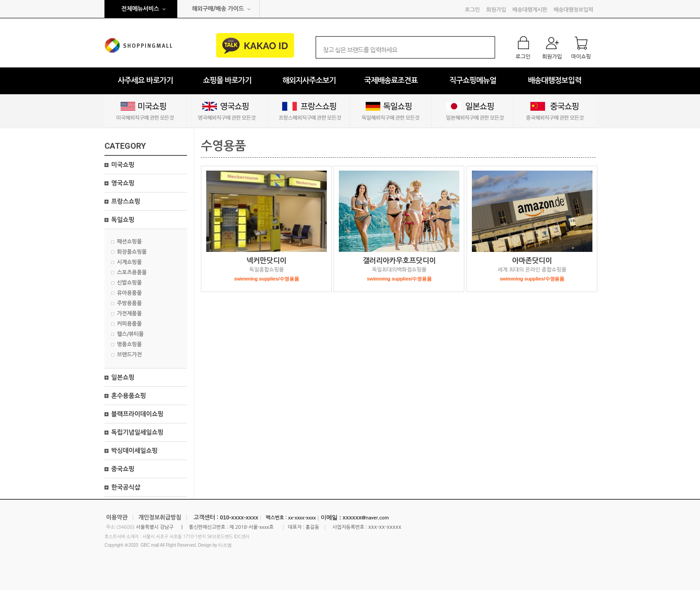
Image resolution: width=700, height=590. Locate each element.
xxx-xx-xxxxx (385, 527)
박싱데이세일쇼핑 (134, 451)
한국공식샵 (126, 487)
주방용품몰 (129, 303)
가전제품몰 (129, 314)
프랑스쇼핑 (126, 201)
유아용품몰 (129, 293)
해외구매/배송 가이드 (218, 9)
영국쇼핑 (123, 183)
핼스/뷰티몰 (130, 334)
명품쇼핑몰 (129, 344)
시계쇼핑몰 (129, 262)
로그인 (472, 10)
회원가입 (496, 10)
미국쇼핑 (123, 165)
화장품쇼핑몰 (132, 252)
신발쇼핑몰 (129, 283)
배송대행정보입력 (573, 10)
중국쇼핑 (123, 469)
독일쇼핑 (123, 220)
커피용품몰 (129, 324)
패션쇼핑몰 (129, 242)
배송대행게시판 (530, 10)
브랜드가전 (129, 355)
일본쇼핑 (123, 377)
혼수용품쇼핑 (129, 396)
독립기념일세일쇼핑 (137, 432)
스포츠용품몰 (132, 272)
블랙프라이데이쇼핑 (137, 414)
